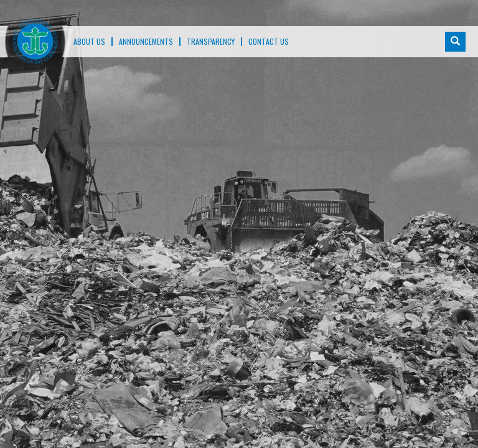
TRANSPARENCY (211, 42)
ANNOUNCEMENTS (146, 42)
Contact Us (269, 42)
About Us (89, 42)
